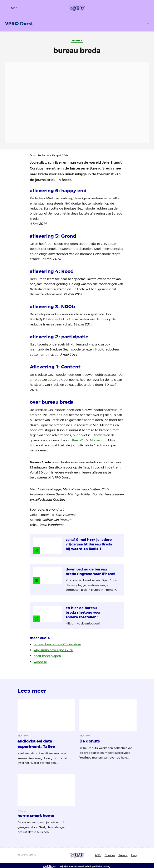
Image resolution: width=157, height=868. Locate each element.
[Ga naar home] (77, 8)
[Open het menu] (12, 8)
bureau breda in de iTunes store (57, 644)
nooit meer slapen (47, 656)
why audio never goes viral (53, 650)
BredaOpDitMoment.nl (89, 440)
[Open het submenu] (148, 24)
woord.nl (40, 662)
